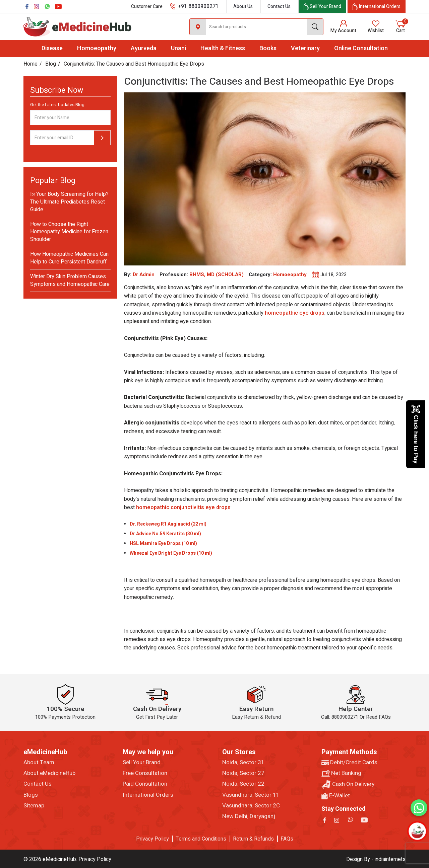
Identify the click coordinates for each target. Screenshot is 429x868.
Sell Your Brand (142, 763)
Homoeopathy (97, 48)
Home (30, 64)
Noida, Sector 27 (243, 773)
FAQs (287, 839)
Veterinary (305, 48)
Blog (51, 64)
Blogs (31, 795)
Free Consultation (145, 773)
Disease (52, 48)
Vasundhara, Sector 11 (251, 795)
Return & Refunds (253, 839)
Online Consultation (361, 48)
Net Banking (341, 773)
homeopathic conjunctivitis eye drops (183, 507)
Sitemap (34, 806)
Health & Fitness (223, 48)
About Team (39, 763)
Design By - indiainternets (376, 859)
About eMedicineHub (49, 773)
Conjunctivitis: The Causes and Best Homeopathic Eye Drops (134, 64)
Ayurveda (144, 48)
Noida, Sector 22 (243, 784)
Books (268, 48)
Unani (178, 48)
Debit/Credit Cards (349, 763)
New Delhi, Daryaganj (249, 816)
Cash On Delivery (348, 784)
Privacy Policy (152, 839)
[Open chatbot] (417, 831)
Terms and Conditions (201, 839)
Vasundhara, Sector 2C (251, 806)
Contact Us (279, 7)
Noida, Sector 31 (243, 763)
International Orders (148, 795)
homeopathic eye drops (295, 313)
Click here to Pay (416, 434)
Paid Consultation (145, 784)
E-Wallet (336, 796)
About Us (243, 7)
